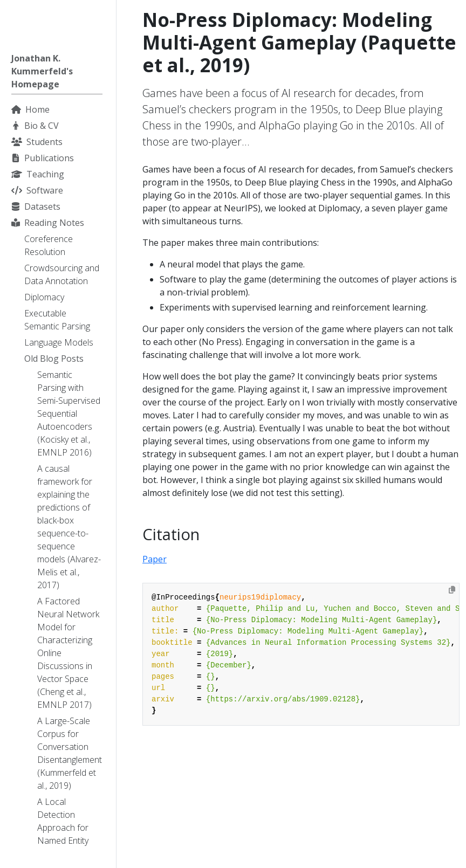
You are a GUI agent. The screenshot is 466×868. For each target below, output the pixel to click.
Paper (155, 559)
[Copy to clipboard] (452, 590)
